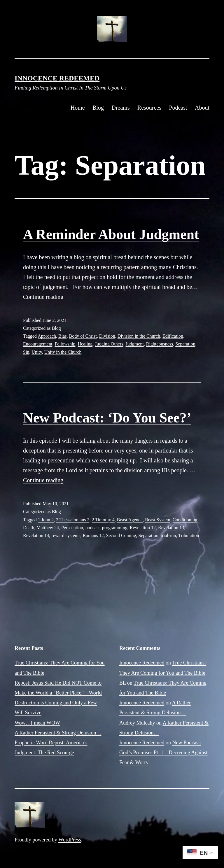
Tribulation (189, 535)
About (202, 108)
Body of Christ (83, 336)
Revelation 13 (171, 528)
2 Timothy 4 (103, 520)
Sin (26, 352)
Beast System (158, 520)
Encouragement (38, 344)
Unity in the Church (63, 352)
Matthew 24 (48, 528)
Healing (85, 344)
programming (115, 528)
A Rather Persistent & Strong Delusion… (58, 733)
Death (29, 528)
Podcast (178, 108)
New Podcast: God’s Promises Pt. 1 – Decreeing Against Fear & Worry (163, 753)
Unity (37, 352)
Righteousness (160, 344)
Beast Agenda (130, 520)
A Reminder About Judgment (111, 234)
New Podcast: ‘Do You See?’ (107, 418)
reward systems (66, 535)
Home (78, 108)
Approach (47, 336)
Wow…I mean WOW (37, 723)
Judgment (135, 344)
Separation (185, 344)
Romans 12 (93, 535)
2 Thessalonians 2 (73, 520)
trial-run (168, 535)
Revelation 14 (36, 535)
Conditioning (185, 520)
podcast (93, 528)
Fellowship (65, 344)
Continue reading (43, 297)
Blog (98, 108)
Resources (149, 108)
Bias (62, 336)
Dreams (120, 108)
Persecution (72, 528)
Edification (173, 336)
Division (107, 336)
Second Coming (121, 535)
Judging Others (109, 344)
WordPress (70, 840)
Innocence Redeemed (57, 78)
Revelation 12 (143, 528)
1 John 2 (46, 520)
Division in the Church (139, 336)
